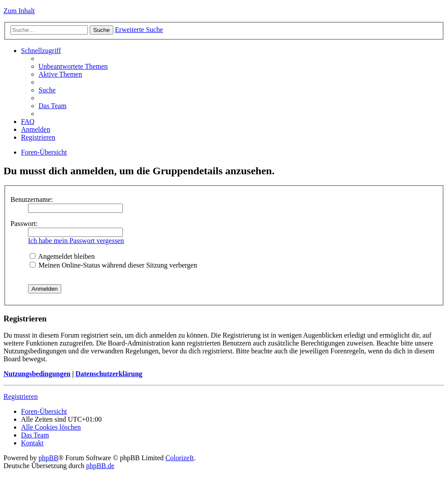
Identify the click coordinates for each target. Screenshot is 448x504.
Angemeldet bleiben (62, 256)
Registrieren (21, 397)
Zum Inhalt (19, 11)
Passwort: (24, 224)
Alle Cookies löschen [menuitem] (51, 427)
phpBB (48, 458)
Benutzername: (32, 199)
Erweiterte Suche (139, 30)
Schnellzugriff (41, 51)
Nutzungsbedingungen (37, 374)
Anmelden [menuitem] (36, 129)
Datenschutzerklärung (109, 374)
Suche (101, 30)
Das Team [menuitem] (52, 106)
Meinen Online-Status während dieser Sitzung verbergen (114, 265)
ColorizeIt (180, 458)
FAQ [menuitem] (28, 122)
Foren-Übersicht (44, 152)
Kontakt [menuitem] (32, 443)
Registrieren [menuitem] (38, 137)
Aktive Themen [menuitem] (60, 74)
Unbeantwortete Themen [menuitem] (73, 66)
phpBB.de (100, 466)
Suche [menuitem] (47, 90)
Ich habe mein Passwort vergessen (76, 241)
